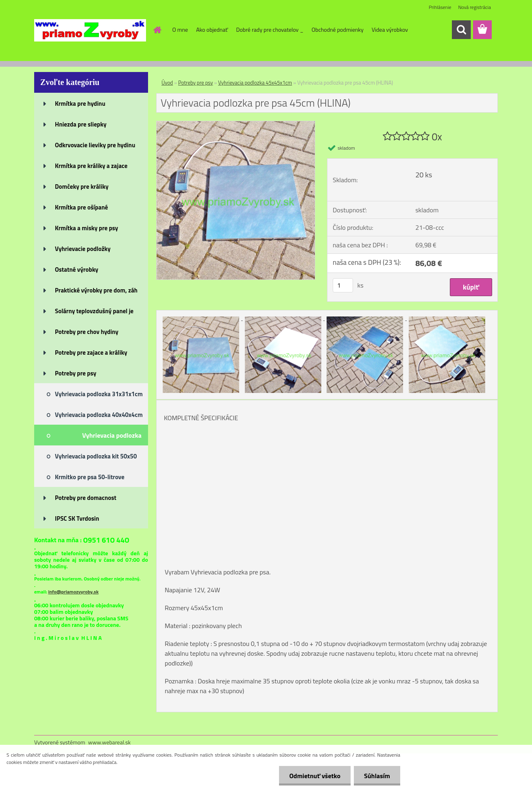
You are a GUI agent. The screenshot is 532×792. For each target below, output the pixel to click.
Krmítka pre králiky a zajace (91, 166)
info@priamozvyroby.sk (73, 592)
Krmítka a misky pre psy (86, 228)
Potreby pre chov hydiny (87, 332)
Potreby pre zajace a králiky (91, 352)
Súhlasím (377, 776)
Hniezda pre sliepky (81, 124)
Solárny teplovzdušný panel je (94, 311)
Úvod (167, 83)
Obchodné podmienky (338, 29)
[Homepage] (157, 30)
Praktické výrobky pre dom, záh (96, 290)
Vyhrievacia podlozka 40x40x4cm (99, 415)
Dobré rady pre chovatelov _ (270, 29)
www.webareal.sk (110, 742)
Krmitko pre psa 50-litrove (90, 477)
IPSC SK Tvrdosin (77, 518)
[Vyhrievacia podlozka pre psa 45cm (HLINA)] (236, 124)
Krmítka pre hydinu (80, 104)
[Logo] (90, 30)
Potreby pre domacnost (86, 498)
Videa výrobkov (390, 29)
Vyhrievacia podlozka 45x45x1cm (112, 438)
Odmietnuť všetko (315, 776)
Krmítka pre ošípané (81, 207)
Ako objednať (212, 29)
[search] (461, 30)
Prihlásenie (440, 7)
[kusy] (343, 285)
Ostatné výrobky (77, 269)
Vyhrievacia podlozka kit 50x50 (96, 456)
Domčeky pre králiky (82, 187)
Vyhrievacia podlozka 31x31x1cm (99, 394)
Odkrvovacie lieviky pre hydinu (95, 145)
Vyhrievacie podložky (83, 249)
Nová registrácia (474, 7)
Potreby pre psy (76, 373)
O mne (180, 29)
